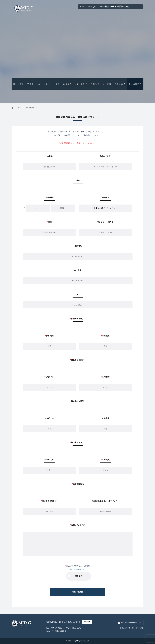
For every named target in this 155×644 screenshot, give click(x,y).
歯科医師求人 (135, 84)
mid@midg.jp (60, 631)
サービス (107, 84)
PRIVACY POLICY (127, 628)
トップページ (19, 108)
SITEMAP (140, 628)
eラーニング (81, 84)
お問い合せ (120, 84)
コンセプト (19, 84)
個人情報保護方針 (77, 570)
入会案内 (67, 84)
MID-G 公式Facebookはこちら (131, 623)
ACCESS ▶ (87, 622)
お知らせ (95, 84)
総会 (58, 84)
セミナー (48, 84)
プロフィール (34, 84)
